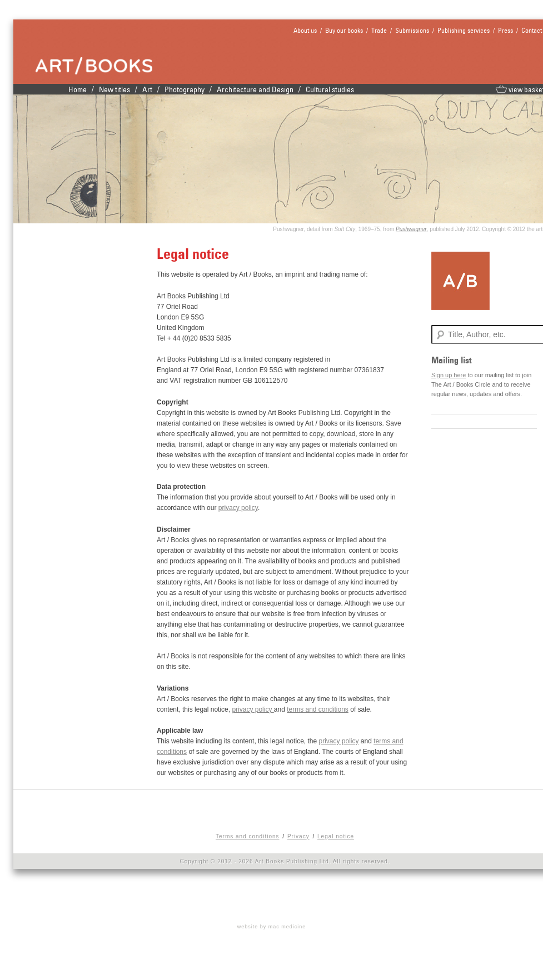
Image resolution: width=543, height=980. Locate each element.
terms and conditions (318, 709)
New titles (114, 89)
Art (147, 89)
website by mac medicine (272, 927)
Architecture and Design (255, 89)
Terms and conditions (248, 836)
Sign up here (449, 375)
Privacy (298, 836)
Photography (185, 89)
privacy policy (238, 508)
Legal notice (336, 836)
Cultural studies (330, 89)
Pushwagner (411, 229)
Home (78, 89)
